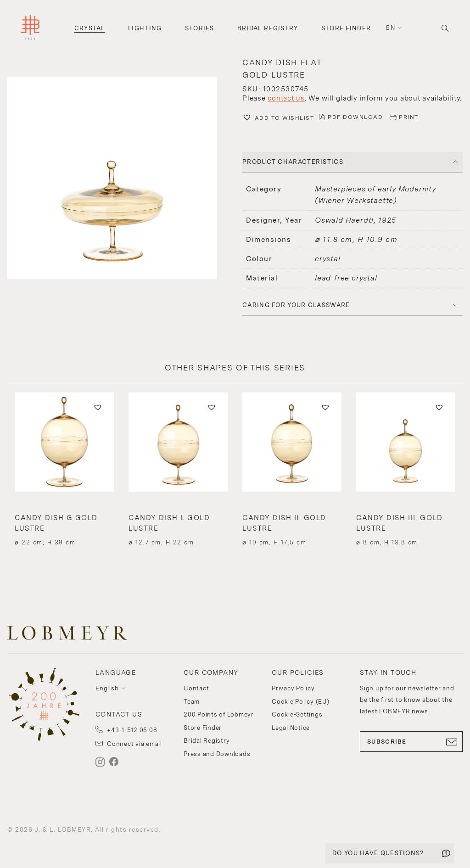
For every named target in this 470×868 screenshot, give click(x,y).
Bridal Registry (268, 28)
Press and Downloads (217, 754)
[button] (117, 179)
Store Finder (346, 28)
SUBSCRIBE (411, 742)
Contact (196, 688)
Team (192, 702)
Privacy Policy (293, 688)
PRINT (409, 117)
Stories (200, 28)
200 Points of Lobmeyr (219, 714)
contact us (286, 98)
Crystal (90, 28)
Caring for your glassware (296, 305)
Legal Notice (291, 728)
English (107, 688)
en (391, 28)
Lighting (145, 28)
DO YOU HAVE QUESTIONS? (378, 853)
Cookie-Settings (297, 714)
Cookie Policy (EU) (301, 702)
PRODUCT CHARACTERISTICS (293, 162)
